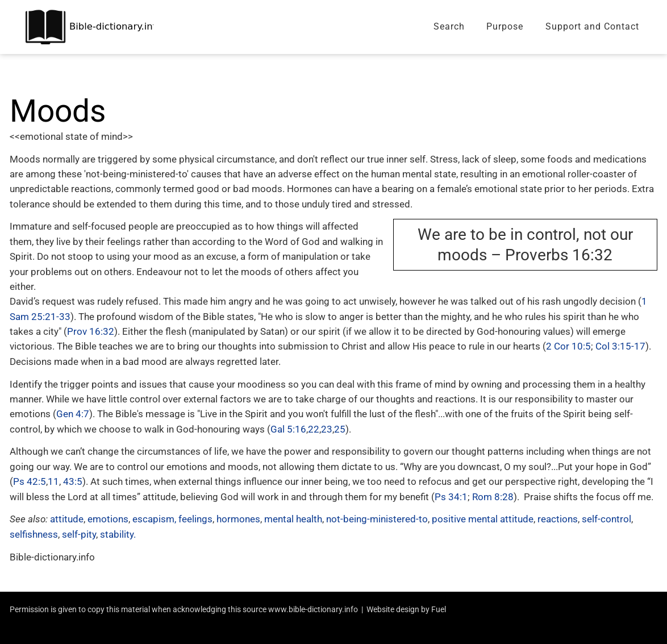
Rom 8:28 (493, 497)
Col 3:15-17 (620, 346)
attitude (67, 519)
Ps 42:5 (30, 481)
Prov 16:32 (91, 331)
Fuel (439, 609)
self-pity (79, 534)
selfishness (34, 534)
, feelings (193, 519)
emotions (108, 519)
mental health (292, 519)
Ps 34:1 (451, 497)
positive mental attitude (483, 519)
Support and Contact (592, 26)
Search (449, 26)
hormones (238, 519)
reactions (558, 519)
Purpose (505, 26)
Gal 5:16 (288, 429)
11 (53, 481)
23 (327, 429)
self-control (606, 519)
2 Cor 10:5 (568, 346)
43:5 (73, 481)
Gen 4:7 (73, 414)
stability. (118, 534)
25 (340, 429)
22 (314, 429)
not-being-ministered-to (377, 519)
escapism (153, 519)
